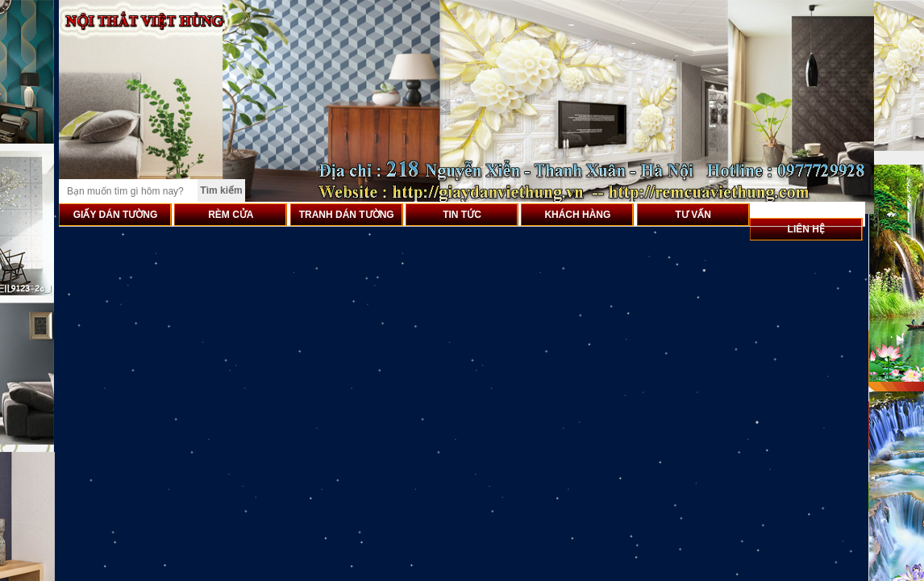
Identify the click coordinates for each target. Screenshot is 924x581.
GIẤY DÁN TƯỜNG (115, 215)
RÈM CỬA (231, 215)
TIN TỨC (462, 215)
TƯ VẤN (693, 215)
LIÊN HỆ (806, 229)
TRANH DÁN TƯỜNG (347, 215)
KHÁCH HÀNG (577, 215)
